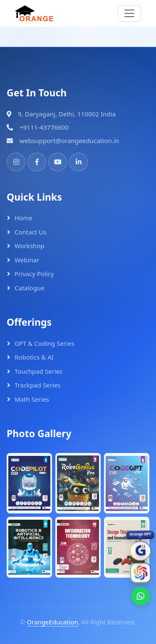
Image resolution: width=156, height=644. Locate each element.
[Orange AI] (140, 573)
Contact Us (30, 232)
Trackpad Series (37, 385)
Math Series (32, 399)
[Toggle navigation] (129, 13)
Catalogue (30, 288)
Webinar (27, 260)
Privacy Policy (34, 274)
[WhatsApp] (141, 596)
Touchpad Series (38, 371)
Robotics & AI (34, 357)
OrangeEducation (53, 622)
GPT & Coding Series (45, 343)
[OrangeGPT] (140, 551)
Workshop (30, 246)
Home (24, 218)
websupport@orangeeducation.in (69, 141)
